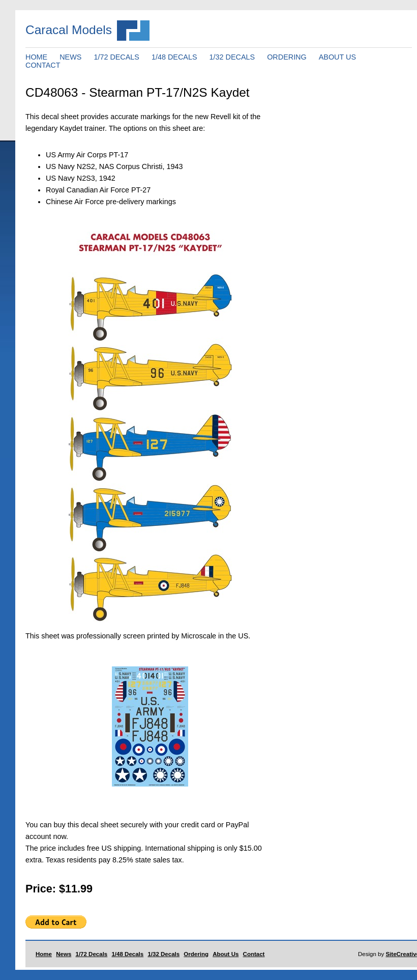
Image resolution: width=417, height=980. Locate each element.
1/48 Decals (127, 954)
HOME (36, 57)
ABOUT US (337, 57)
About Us (226, 954)
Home (44, 954)
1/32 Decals (163, 954)
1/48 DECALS (174, 57)
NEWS (70, 57)
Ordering (196, 954)
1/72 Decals (92, 954)
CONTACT (43, 65)
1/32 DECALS (232, 57)
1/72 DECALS (116, 57)
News (64, 954)
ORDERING (287, 57)
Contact (254, 954)
